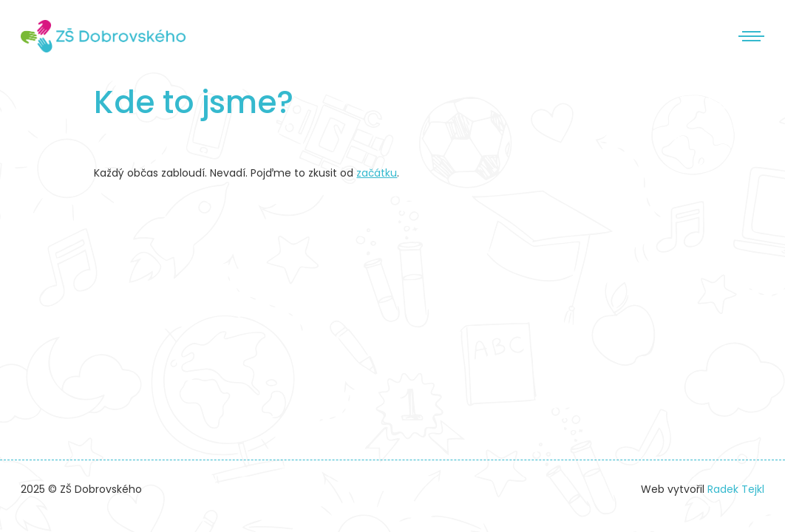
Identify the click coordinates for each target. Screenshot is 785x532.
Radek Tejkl (736, 489)
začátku (377, 173)
